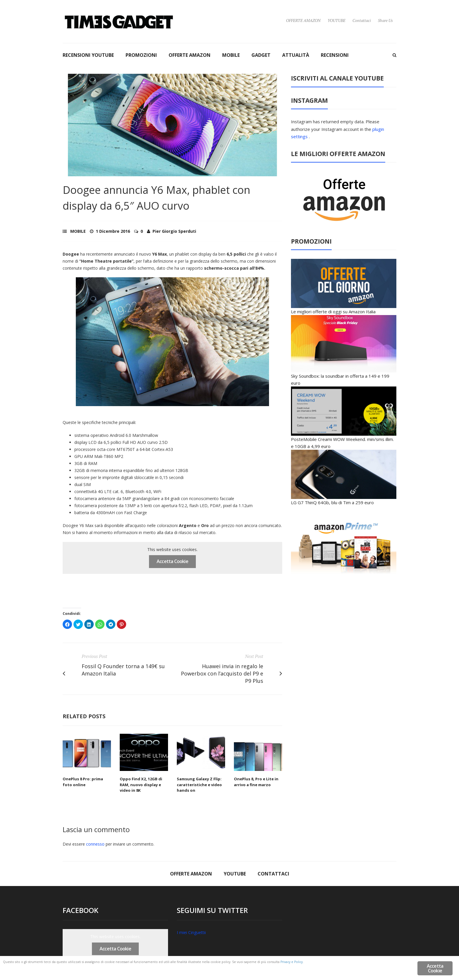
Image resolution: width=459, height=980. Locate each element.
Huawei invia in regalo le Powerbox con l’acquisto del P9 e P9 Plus (222, 673)
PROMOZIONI (141, 55)
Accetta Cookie (172, 561)
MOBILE (231, 55)
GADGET (261, 55)
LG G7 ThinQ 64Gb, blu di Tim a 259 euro (332, 502)
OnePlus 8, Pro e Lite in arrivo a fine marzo (256, 782)
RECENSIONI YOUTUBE (88, 55)
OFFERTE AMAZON (303, 20)
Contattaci (362, 20)
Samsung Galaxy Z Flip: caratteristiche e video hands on (199, 785)
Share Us (385, 20)
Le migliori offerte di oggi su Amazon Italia (333, 312)
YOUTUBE (336, 20)
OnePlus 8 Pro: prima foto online (83, 782)
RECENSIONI (335, 55)
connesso (95, 844)
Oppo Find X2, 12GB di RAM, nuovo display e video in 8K (141, 785)
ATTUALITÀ (296, 55)
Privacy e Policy (42, 969)
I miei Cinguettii (191, 932)
